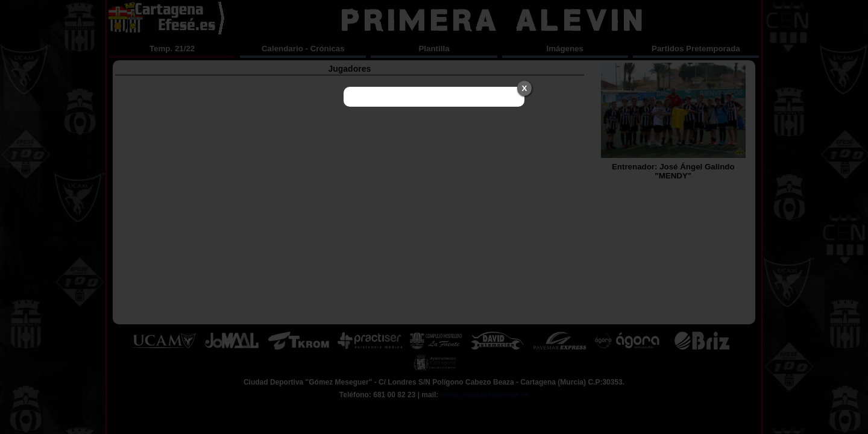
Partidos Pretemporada (696, 49)
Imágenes (565, 49)
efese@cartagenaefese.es (485, 395)
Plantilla (434, 49)
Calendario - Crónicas (303, 49)
